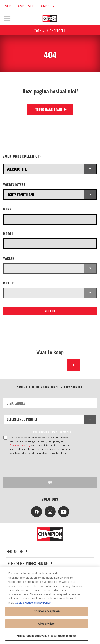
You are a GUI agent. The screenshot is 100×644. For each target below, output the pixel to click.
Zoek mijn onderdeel (50, 31)
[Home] (50, 19)
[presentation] (39, 466)
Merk (7, 209)
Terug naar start (49, 109)
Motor (8, 283)
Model (8, 234)
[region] (50, 606)
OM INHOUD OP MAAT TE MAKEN (52, 432)
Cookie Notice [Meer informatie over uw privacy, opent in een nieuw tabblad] (24, 603)
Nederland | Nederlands (27, 6)
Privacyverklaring (20, 445)
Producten (18, 551)
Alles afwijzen (47, 624)
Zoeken (50, 311)
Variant (10, 258)
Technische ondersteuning (30, 563)
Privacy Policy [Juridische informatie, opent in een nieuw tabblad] (42, 603)
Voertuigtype (14, 185)
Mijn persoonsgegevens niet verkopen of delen (47, 636)
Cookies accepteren (46, 611)
